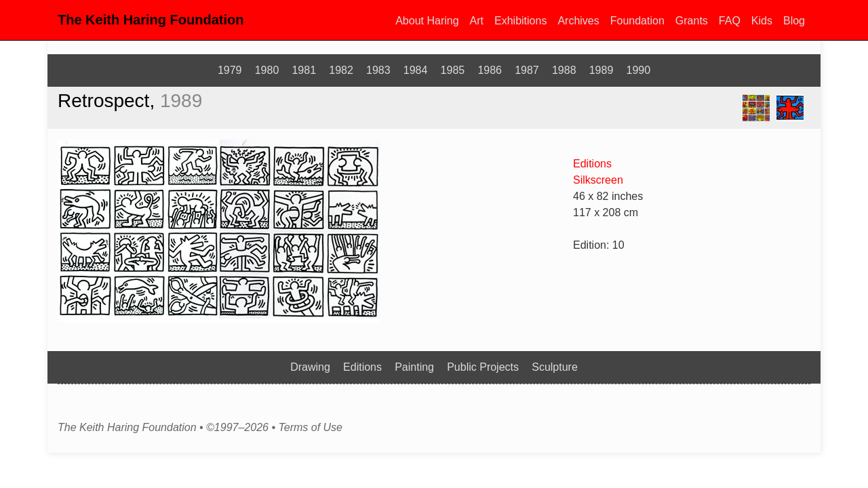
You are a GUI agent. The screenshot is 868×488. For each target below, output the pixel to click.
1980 (267, 70)
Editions (592, 164)
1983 (378, 70)
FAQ (730, 21)
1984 (416, 70)
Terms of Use (310, 428)
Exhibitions (520, 21)
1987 (527, 70)
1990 (639, 70)
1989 (601, 70)
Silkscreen (598, 180)
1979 (230, 70)
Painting (414, 367)
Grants (692, 21)
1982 (341, 70)
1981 (304, 70)
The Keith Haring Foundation (151, 20)
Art (477, 21)
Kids (762, 21)
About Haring (427, 21)
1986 (490, 70)
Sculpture (555, 367)
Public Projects (483, 367)
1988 (564, 70)
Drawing (310, 367)
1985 (453, 70)
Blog (794, 21)
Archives (578, 21)
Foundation (637, 21)
